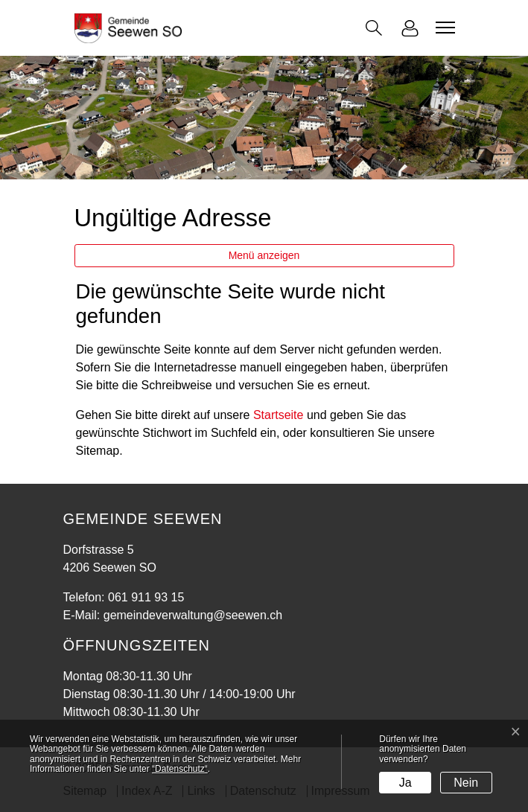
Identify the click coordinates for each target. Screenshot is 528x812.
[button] (374, 28)
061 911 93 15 (146, 597)
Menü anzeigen (264, 255)
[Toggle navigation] (443, 28)
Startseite (279, 415)
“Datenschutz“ (180, 769)
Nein (466, 783)
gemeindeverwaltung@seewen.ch (193, 615)
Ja (405, 783)
